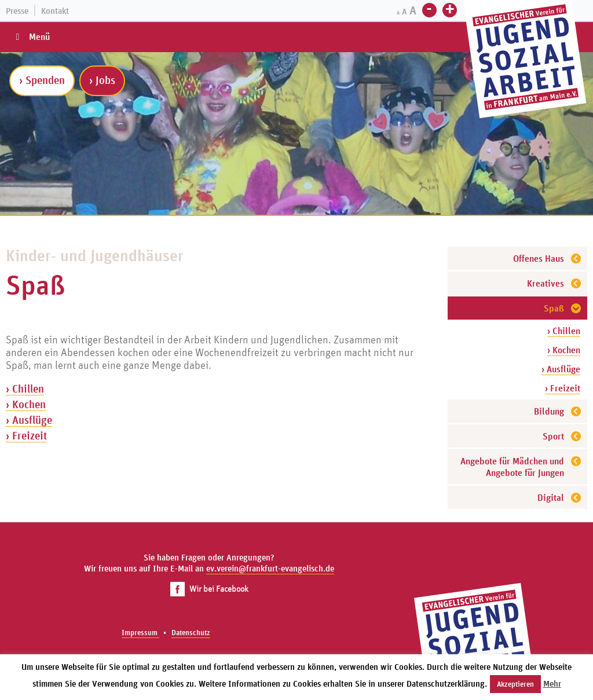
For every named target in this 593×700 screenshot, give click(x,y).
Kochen (29, 404)
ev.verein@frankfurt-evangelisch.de (270, 568)
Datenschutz (191, 633)
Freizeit (30, 435)
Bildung (549, 411)
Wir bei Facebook (209, 589)
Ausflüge (32, 420)
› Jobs (102, 80)
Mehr (552, 683)
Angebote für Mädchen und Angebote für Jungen (512, 467)
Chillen (28, 389)
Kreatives (546, 283)
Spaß (554, 308)
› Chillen (564, 331)
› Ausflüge (561, 369)
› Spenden (42, 80)
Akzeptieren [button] (515, 684)
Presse (17, 11)
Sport (553, 436)
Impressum (140, 633)
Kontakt (55, 11)
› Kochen (564, 350)
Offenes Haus (539, 258)
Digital (551, 497)
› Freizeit (563, 388)
